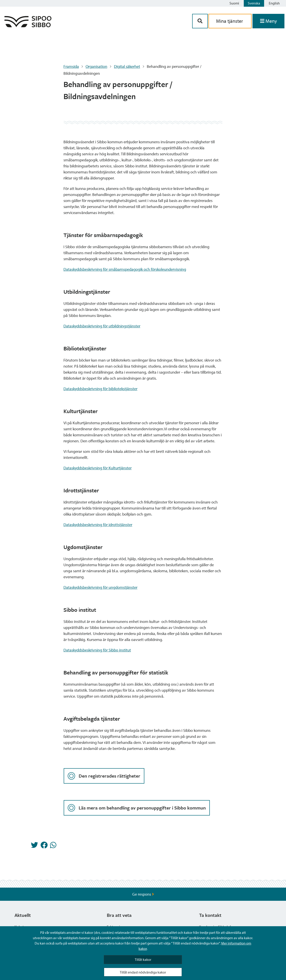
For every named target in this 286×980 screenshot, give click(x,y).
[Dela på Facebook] (44, 846)
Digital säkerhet (127, 66)
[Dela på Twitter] (34, 846)
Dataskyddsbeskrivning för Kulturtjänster (98, 468)
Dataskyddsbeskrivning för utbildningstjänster (102, 326)
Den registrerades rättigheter (104, 776)
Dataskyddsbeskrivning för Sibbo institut (97, 650)
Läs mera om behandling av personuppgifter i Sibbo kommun (137, 808)
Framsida (71, 66)
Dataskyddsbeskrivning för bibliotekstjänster (100, 389)
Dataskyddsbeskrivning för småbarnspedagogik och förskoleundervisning (125, 269)
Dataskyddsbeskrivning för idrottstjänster (98, 525)
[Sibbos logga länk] (28, 26)
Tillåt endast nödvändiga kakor (143, 972)
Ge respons (143, 894)
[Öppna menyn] (268, 21)
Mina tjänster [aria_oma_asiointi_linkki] (230, 21)
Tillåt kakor (143, 959)
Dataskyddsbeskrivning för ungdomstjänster (100, 587)
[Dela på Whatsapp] (53, 846)
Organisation (96, 66)
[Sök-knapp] (200, 21)
